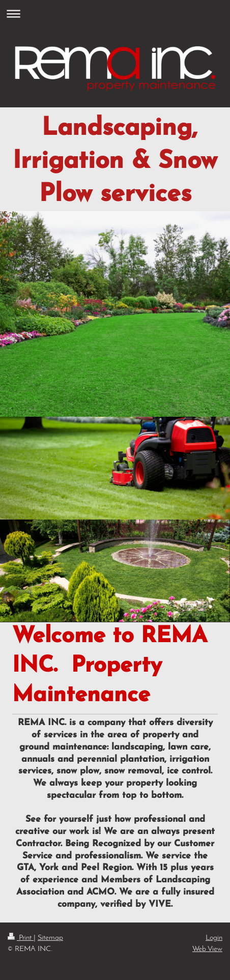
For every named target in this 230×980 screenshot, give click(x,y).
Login (214, 938)
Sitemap (50, 938)
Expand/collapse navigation (115, 13)
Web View (207, 949)
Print (21, 938)
